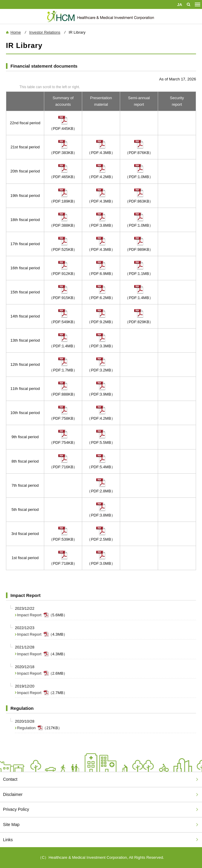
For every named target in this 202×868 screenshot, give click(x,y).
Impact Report (29, 615)
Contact (10, 779)
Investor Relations (45, 32)
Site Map (11, 825)
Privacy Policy (16, 809)
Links (8, 840)
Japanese (180, 4)
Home (16, 32)
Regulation (26, 728)
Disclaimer (13, 794)
